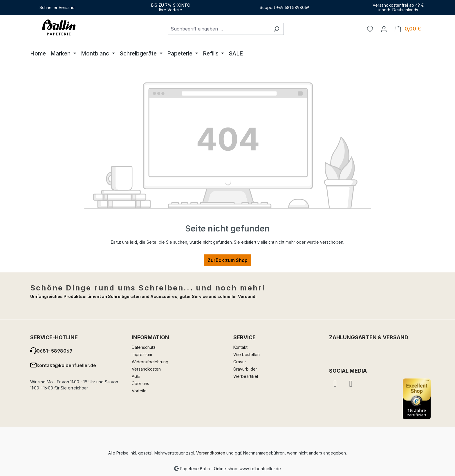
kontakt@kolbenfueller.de (66, 365)
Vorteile (139, 391)
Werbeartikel (246, 376)
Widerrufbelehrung (150, 362)
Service (244, 337)
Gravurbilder (245, 369)
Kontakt (240, 347)
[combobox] (219, 29)
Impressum (142, 354)
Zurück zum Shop (228, 260)
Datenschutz (144, 347)
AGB (136, 376)
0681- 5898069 (54, 351)
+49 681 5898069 (293, 7)
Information (150, 337)
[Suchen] (276, 29)
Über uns (140, 384)
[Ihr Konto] (384, 29)
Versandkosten (146, 369)
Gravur (240, 362)
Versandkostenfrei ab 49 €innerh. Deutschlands (398, 7)
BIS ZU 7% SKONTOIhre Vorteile (171, 7)
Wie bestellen (247, 354)
